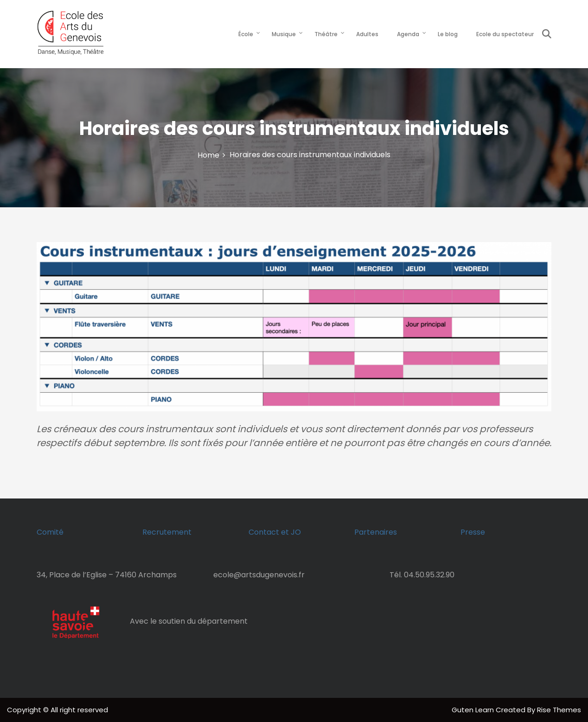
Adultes (367, 34)
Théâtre (326, 34)
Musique (284, 34)
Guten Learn (474, 710)
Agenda (408, 34)
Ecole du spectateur (505, 34)
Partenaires (376, 532)
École (246, 34)
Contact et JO (275, 532)
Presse (473, 532)
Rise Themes (559, 710)
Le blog (448, 34)
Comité (50, 532)
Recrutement (167, 532)
